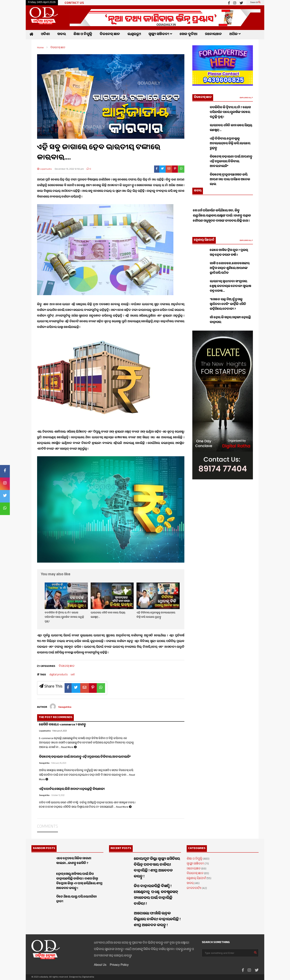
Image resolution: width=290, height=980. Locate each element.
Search (255, 3)
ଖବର (62, 35)
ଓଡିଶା (45, 35)
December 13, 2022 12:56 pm (69, 169)
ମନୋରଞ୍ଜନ (213, 35)
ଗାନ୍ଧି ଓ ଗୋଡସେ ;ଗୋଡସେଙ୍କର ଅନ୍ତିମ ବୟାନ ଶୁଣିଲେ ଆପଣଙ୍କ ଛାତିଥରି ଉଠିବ (230, 269)
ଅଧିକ (235, 35)
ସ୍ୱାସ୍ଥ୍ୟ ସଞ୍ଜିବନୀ (160, 35)
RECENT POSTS (121, 849)
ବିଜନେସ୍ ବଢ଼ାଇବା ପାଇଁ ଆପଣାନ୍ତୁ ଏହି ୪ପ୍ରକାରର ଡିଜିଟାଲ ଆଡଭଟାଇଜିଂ (85, 757)
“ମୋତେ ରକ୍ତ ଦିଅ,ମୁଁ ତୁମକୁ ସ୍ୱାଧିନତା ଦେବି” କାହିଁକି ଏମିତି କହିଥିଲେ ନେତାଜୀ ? (228, 305)
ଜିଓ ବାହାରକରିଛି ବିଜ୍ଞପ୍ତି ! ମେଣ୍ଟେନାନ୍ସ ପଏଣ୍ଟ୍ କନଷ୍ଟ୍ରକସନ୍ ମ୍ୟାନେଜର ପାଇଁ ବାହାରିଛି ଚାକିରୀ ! (156, 895)
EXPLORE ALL (246, 98)
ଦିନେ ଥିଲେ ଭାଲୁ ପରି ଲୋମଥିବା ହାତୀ (76, 899)
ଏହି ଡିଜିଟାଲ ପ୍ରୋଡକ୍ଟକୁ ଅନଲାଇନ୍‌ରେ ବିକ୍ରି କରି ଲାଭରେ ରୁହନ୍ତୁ (156, 615)
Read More (69, 748)
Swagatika (44, 763)
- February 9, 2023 (59, 731)
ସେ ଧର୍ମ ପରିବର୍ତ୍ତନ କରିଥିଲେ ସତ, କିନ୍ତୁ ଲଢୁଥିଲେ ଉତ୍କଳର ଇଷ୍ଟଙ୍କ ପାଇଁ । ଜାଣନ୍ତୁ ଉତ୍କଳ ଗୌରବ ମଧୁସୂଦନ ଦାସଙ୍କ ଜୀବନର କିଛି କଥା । (222, 224)
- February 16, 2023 (58, 763)
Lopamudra (44, 169)
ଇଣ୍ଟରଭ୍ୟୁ (134, 35)
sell (73, 675)
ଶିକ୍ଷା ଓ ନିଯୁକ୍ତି (83, 35)
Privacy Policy (119, 965)
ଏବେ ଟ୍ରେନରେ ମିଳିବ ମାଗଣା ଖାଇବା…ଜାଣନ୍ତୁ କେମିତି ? (74, 861)
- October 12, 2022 (57, 796)
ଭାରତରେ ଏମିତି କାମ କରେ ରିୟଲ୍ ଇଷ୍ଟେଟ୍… (231, 128)
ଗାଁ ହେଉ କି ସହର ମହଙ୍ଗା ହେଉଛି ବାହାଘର (230, 320)
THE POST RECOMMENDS (55, 718)
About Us (100, 965)
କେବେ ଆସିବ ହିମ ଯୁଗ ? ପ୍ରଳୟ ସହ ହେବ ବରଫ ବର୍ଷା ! (229, 253)
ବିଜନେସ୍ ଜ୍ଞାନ (110, 35)
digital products (59, 675)
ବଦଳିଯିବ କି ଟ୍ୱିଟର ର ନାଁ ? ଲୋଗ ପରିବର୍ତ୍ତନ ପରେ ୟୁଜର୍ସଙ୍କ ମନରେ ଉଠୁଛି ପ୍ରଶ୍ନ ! (64, 617)
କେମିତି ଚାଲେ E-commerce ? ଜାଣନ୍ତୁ (62, 725)
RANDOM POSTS (44, 849)
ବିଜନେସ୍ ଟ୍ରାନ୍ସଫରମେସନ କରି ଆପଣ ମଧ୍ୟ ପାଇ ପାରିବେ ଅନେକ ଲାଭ (230, 180)
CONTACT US (74, 3)
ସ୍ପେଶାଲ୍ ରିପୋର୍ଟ (204, 240)
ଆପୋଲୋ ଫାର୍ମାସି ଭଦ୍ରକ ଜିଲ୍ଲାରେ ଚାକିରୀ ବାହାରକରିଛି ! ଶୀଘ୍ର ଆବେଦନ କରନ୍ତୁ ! (157, 920)
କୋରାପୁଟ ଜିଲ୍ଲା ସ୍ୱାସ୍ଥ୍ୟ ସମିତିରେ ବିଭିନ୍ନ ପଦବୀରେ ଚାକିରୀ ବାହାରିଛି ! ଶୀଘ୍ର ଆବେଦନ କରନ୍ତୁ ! (157, 868)
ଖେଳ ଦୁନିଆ (189, 35)
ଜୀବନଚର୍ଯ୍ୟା (194, 889)
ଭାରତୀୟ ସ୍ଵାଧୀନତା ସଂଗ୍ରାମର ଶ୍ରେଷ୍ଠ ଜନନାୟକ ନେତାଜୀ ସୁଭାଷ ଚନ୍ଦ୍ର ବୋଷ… (230, 287)
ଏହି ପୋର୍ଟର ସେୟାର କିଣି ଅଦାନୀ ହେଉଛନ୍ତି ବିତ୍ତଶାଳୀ (72, 789)
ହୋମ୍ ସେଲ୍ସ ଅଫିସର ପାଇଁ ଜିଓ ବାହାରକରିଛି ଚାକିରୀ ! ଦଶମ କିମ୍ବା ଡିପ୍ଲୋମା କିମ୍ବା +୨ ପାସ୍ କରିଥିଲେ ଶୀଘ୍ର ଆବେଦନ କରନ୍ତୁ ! (79, 881)
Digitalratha (88, 977)
